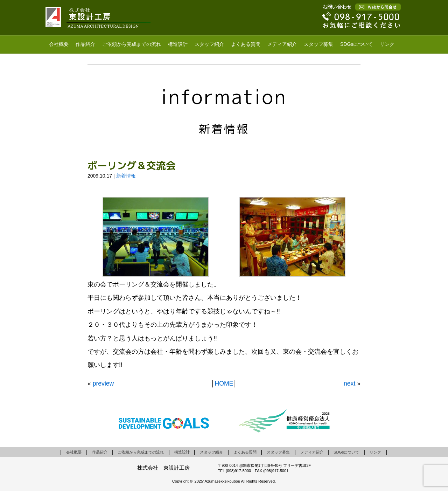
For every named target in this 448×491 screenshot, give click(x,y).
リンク (387, 44)
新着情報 (126, 176)
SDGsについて (356, 44)
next (349, 383)
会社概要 (59, 44)
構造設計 (178, 44)
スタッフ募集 (318, 44)
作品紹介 (85, 44)
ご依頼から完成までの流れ (132, 44)
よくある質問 (246, 44)
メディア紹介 (282, 44)
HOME (224, 383)
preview (103, 383)
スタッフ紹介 (209, 44)
